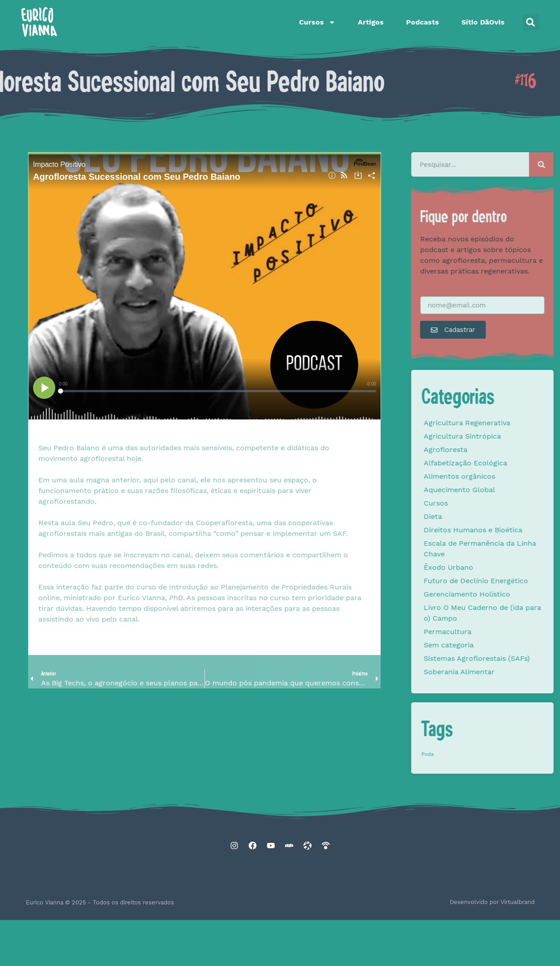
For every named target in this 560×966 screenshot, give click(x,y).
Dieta (453, 516)
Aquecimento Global (480, 490)
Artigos (371, 22)
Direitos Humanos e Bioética (493, 530)
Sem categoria (469, 645)
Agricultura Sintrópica (483, 436)
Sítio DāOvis (483, 22)
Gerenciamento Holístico (487, 594)
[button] (531, 22)
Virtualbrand (518, 902)
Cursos (317, 22)
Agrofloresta (466, 450)
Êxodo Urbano (469, 567)
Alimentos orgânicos (480, 476)
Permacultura (468, 632)
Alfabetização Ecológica (486, 463)
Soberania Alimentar (479, 672)
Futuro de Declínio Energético (496, 581)
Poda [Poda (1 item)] (448, 754)
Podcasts (423, 22)
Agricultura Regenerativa (487, 423)
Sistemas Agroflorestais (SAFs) (497, 658)
